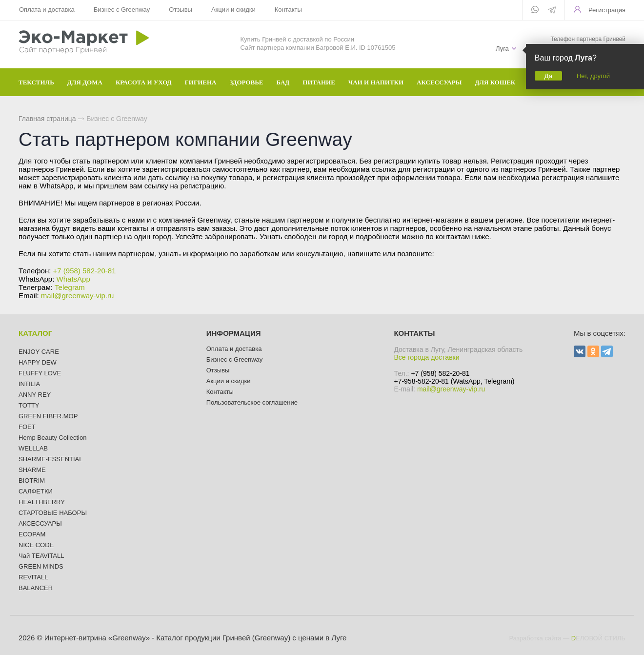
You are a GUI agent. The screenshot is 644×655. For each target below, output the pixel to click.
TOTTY (29, 405)
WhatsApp (73, 279)
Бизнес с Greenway (121, 10)
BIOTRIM (32, 481)
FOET (27, 427)
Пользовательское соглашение (252, 402)
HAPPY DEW (38, 362)
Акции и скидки (232, 10)
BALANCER (36, 588)
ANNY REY (35, 395)
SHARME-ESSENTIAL (50, 459)
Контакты (287, 10)
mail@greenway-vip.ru (77, 296)
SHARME (32, 470)
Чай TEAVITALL (41, 556)
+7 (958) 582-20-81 (85, 271)
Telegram (70, 287)
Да (548, 76)
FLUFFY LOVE (40, 373)
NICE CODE (36, 545)
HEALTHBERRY (42, 502)
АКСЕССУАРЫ (40, 523)
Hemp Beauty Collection (52, 438)
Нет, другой (593, 76)
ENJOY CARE (39, 352)
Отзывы (180, 10)
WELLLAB (33, 448)
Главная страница (47, 119)
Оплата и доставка (47, 10)
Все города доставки (426, 357)
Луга (502, 49)
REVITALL (33, 577)
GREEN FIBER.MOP (48, 416)
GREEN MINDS (41, 566)
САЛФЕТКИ (36, 491)
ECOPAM (32, 534)
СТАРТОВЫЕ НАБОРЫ (53, 513)
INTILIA (29, 384)
